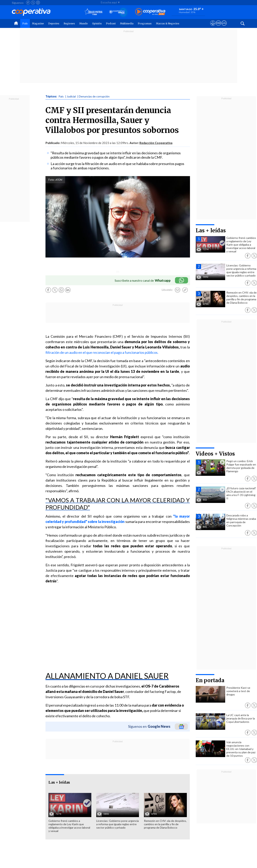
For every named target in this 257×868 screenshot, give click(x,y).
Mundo (84, 23)
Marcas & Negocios (168, 23)
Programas (145, 23)
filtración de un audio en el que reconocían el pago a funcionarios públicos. (102, 352)
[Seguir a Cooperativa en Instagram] (38, 3)
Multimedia (127, 23)
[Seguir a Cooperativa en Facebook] (28, 3)
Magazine (38, 23)
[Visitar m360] (218, 27)
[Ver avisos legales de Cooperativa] (213, 27)
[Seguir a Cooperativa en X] (33, 3)
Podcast (111, 23)
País (25, 23)
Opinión (97, 23)
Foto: (51, 180)
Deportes (54, 23)
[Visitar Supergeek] (224, 27)
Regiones (69, 23)
